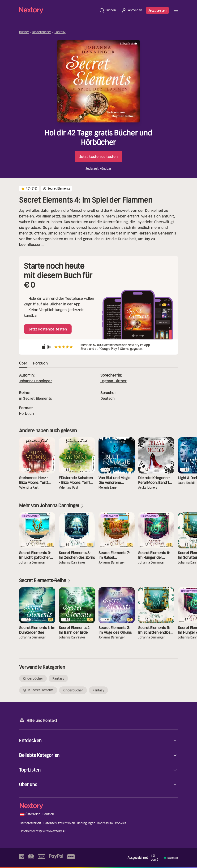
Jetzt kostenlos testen (98, 156)
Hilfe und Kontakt (38, 720)
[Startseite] (58, 10)
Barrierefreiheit (31, 823)
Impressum (105, 823)
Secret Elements (37, 398)
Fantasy (60, 32)
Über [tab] (23, 363)
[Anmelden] (132, 10)
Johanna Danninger (36, 381)
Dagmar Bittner (113, 381)
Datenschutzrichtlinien (59, 823)
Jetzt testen (157, 10)
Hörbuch (26, 413)
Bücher (24, 32)
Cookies (121, 823)
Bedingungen (86, 823)
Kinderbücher (42, 32)
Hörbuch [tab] (40, 363)
